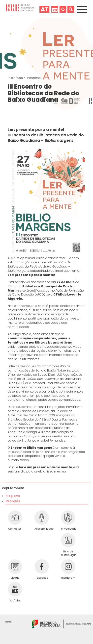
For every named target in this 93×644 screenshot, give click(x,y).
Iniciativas (16, 78)
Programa (13, 496)
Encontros (33, 78)
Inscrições (13, 501)
